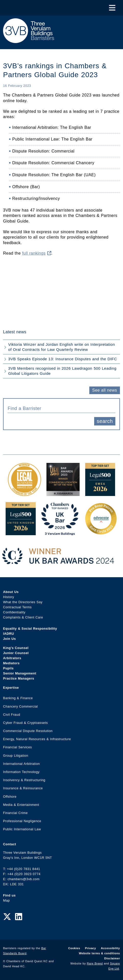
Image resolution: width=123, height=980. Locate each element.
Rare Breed (95, 963)
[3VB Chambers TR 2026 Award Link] (60, 533)
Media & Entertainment (21, 805)
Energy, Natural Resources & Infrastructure (37, 739)
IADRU (9, 634)
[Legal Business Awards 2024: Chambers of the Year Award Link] (24, 493)
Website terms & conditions (99, 953)
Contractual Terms (17, 607)
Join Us (9, 639)
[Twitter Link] (7, 917)
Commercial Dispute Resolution (28, 731)
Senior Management (20, 673)
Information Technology (21, 772)
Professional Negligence (22, 821)
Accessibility (110, 948)
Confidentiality (14, 612)
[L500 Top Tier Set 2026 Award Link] (21, 533)
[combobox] (61, 408)
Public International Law (22, 829)
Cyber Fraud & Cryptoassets (25, 723)
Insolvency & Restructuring (24, 780)
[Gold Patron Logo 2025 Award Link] (101, 533)
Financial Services (17, 747)
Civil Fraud (12, 715)
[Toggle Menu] (112, 8)
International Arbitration (21, 764)
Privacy (90, 948)
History (9, 597)
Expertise (11, 688)
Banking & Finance (18, 698)
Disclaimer (112, 958)
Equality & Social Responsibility (30, 629)
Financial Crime (15, 813)
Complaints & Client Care (23, 617)
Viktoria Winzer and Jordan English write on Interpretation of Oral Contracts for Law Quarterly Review (61, 347)
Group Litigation (16, 756)
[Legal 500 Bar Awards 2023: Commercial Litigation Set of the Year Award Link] (63, 493)
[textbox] (60, 408)
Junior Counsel (16, 653)
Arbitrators (12, 658)
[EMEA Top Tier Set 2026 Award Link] (100, 493)
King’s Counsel (16, 648)
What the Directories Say (23, 602)
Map (6, 900)
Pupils (8, 668)
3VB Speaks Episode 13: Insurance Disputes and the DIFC (63, 359)
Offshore (10, 797)
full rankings (37, 253)
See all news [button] (104, 390)
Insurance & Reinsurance (23, 788)
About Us (11, 592)
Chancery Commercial (20, 706)
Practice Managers (19, 678)
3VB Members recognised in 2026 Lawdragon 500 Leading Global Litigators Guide (62, 371)
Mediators (11, 663)
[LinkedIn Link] (19, 917)
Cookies (74, 948)
